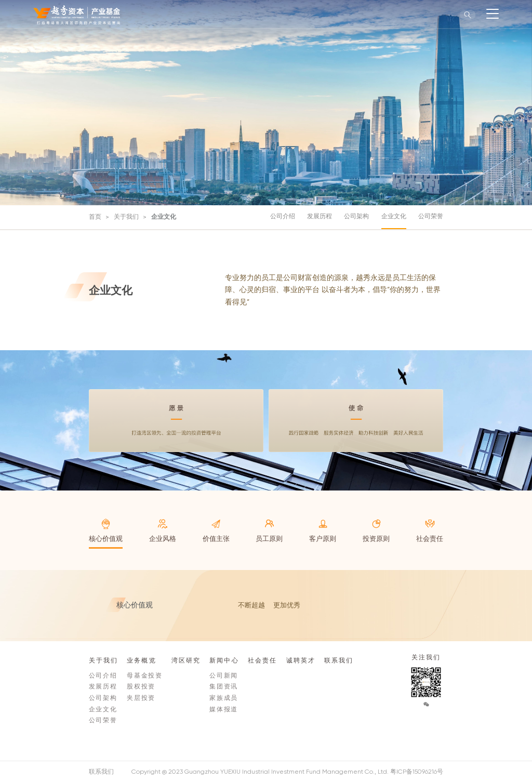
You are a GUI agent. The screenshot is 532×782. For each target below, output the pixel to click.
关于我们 (126, 217)
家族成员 (223, 698)
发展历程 (320, 216)
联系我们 (339, 660)
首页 (95, 217)
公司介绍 (283, 216)
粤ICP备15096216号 (417, 772)
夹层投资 (141, 698)
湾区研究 (186, 660)
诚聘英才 (301, 660)
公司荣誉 (431, 216)
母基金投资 (144, 675)
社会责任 (262, 660)
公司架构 (356, 216)
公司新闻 (223, 675)
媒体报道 (223, 709)
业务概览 (141, 660)
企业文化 (164, 217)
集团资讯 (223, 686)
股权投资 (141, 686)
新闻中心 (224, 660)
